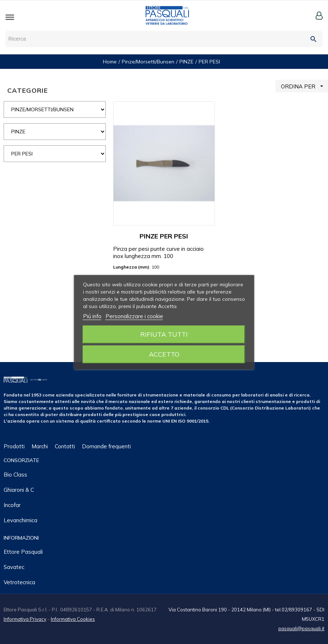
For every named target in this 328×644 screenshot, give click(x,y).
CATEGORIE (28, 90)
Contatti (65, 446)
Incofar (12, 505)
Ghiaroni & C (19, 490)
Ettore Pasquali (23, 552)
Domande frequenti (106, 446)
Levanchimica (20, 520)
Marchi (40, 446)
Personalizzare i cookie (134, 316)
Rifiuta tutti (164, 334)
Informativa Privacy (25, 619)
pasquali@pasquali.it (301, 628)
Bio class (15, 475)
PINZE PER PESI (164, 236)
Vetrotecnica (19, 582)
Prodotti (14, 446)
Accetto (164, 354)
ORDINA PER (304, 86)
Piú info (92, 316)
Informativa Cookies (73, 619)
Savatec (14, 567)
